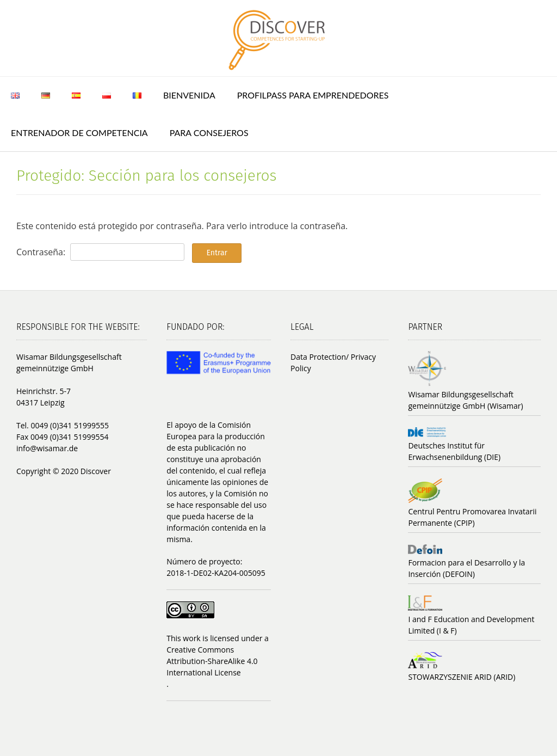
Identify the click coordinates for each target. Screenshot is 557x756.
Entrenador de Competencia (79, 133)
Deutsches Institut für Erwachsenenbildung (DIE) (454, 451)
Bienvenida (189, 95)
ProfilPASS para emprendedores (313, 95)
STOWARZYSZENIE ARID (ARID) (462, 677)
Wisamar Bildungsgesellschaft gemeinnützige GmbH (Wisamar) (465, 400)
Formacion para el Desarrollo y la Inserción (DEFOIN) (466, 568)
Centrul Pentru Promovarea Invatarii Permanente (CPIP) (472, 517)
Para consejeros (209, 133)
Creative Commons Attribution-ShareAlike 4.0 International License (212, 661)
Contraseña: (100, 252)
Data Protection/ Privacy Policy (333, 362)
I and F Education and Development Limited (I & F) (471, 625)
